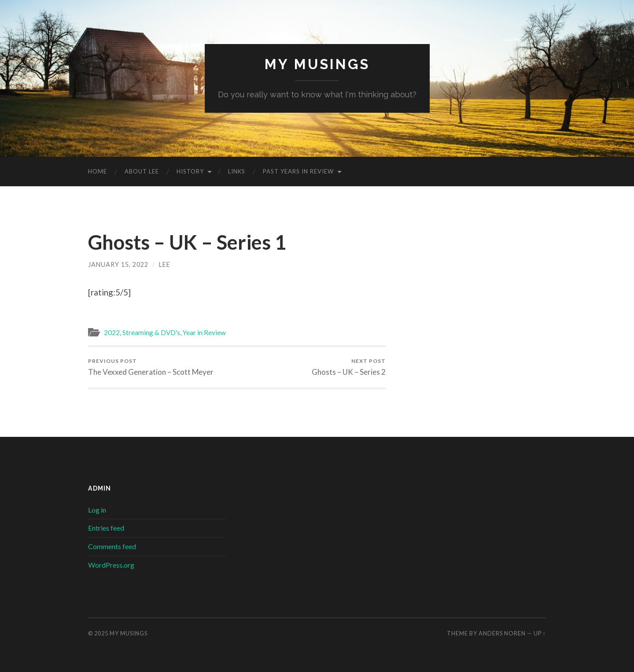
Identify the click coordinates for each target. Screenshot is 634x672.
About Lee (142, 171)
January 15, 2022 (118, 264)
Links (237, 171)
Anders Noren (502, 633)
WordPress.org (111, 565)
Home (98, 171)
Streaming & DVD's (151, 332)
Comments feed (112, 546)
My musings (317, 64)
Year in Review (204, 332)
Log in (97, 510)
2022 (112, 332)
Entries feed (106, 528)
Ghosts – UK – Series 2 (349, 367)
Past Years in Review (298, 171)
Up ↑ (540, 633)
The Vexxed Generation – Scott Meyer (151, 367)
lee (165, 264)
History (190, 171)
